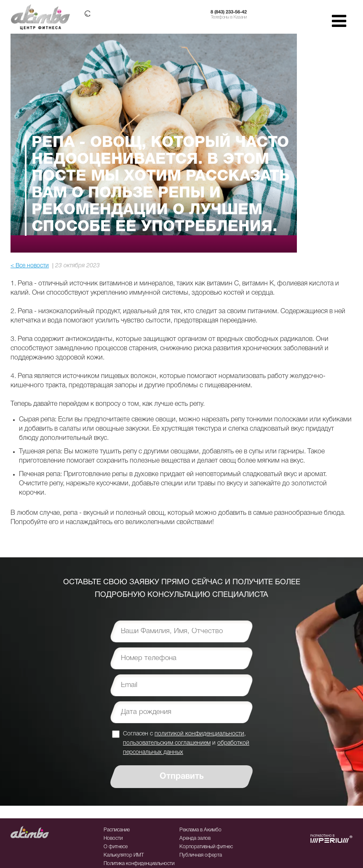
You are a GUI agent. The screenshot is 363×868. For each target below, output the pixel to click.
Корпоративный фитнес (206, 847)
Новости (113, 838)
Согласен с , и (186, 743)
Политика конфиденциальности (139, 864)
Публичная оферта (201, 855)
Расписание (117, 830)
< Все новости (30, 266)
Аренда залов (195, 838)
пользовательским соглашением (167, 743)
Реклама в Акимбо (200, 830)
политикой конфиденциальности (199, 734)
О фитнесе (116, 847)
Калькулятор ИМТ (124, 855)
